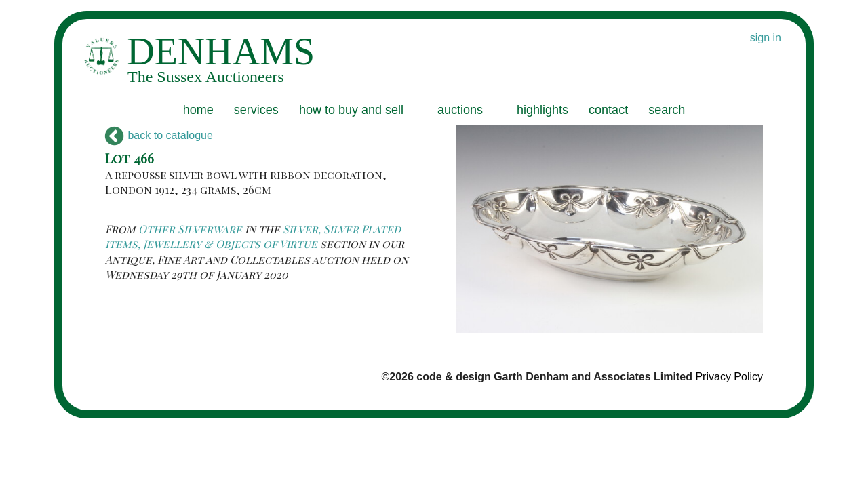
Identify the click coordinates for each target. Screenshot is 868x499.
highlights (542, 110)
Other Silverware (190, 229)
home (198, 110)
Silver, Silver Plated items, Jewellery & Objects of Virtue (253, 236)
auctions (460, 110)
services (256, 110)
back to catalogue (159, 135)
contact (608, 110)
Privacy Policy (729, 377)
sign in (766, 38)
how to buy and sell (351, 110)
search (667, 110)
